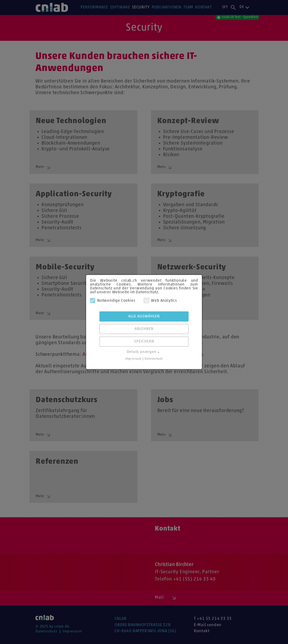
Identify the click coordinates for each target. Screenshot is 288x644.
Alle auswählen (144, 316)
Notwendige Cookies (113, 301)
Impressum (133, 359)
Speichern (144, 342)
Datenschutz (154, 359)
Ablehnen (144, 329)
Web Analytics (160, 301)
